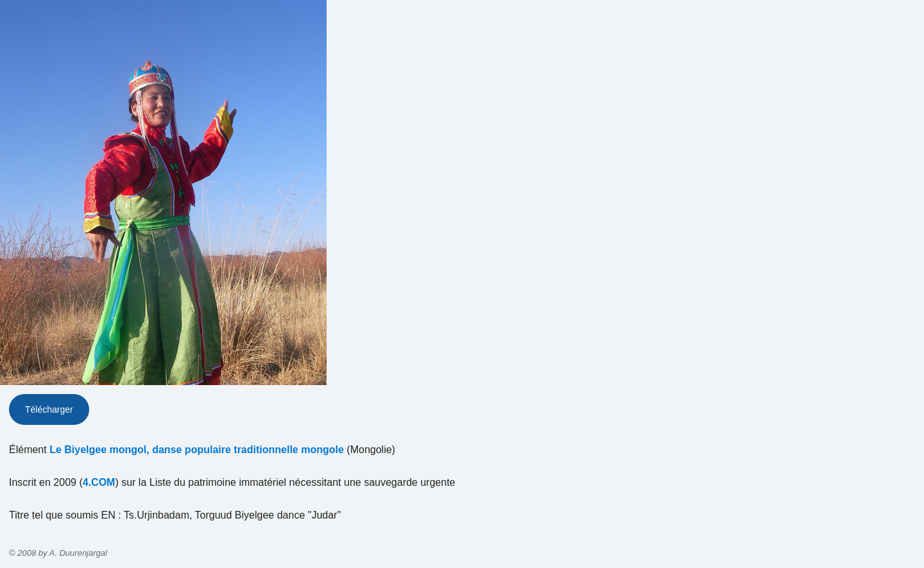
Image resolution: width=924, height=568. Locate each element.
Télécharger (49, 409)
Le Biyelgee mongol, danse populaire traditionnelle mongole (197, 450)
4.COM (99, 482)
